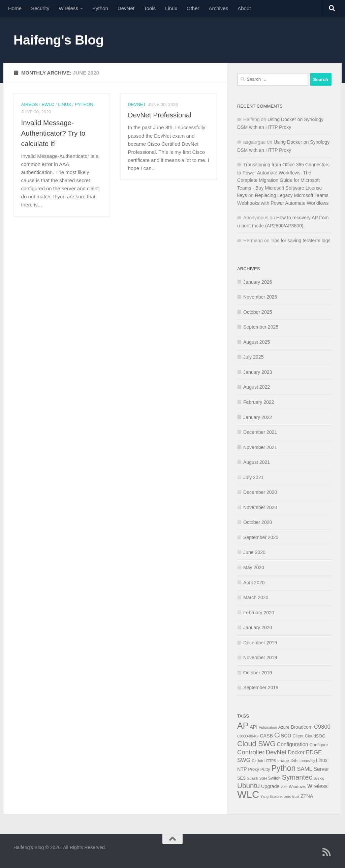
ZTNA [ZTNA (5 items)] (307, 796)
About (244, 8)
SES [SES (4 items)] (241, 778)
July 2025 (253, 357)
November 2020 (260, 507)
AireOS (30, 104)
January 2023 (258, 372)
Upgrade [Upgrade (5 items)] (270, 786)
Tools (150, 8)
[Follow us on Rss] (327, 852)
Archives (219, 8)
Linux (171, 8)
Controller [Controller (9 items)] (251, 752)
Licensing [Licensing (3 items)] (307, 761)
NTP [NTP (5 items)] (242, 769)
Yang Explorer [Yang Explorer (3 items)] (272, 796)
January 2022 (258, 417)
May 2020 (254, 567)
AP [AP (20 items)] (243, 726)
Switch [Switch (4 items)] (274, 778)
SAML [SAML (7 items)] (304, 769)
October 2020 (258, 522)
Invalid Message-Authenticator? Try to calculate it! (53, 133)
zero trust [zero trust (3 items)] (292, 796)
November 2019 (260, 657)
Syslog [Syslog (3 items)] (319, 778)
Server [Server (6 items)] (321, 769)
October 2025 (258, 312)
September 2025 (261, 327)
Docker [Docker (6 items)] (296, 752)
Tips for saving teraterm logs (300, 241)
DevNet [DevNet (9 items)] (276, 752)
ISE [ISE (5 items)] (294, 760)
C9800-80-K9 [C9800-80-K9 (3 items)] (248, 736)
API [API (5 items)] (254, 727)
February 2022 (259, 402)
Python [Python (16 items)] (283, 768)
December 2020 (260, 492)
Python (100, 8)
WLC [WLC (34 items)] (248, 794)
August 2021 (257, 462)
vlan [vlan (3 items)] (284, 787)
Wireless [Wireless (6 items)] (317, 786)
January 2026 (258, 282)
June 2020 (254, 552)
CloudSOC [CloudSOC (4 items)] (315, 736)
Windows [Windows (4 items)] (297, 787)
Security (40, 8)
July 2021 (253, 477)
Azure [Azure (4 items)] (284, 727)
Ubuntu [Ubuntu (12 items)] (248, 786)
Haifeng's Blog (59, 40)
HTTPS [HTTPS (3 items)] (270, 761)
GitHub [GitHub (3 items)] (258, 761)
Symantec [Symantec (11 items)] (297, 777)
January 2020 (258, 627)
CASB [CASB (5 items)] (266, 736)
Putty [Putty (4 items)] (265, 769)
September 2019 (261, 688)
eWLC (48, 104)
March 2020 (256, 597)
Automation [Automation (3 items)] (268, 727)
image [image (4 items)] (283, 761)
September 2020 (261, 537)
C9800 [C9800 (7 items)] (322, 727)
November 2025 (260, 297)
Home (15, 8)
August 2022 (257, 387)
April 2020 (254, 583)
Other (193, 8)
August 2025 (257, 342)
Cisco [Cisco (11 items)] (283, 735)
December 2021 (260, 432)
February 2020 (259, 613)
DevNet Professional (160, 115)
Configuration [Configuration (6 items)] (293, 744)
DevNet (126, 8)
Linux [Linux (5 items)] (322, 760)
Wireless (68, 8)
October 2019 (258, 673)
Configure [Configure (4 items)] (319, 745)
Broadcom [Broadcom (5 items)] (302, 727)
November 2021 (260, 447)
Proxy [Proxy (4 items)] (253, 769)
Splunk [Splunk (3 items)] (253, 778)
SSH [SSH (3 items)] (263, 778)
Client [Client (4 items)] (298, 736)
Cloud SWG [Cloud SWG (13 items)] (256, 744)
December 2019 (260, 643)
